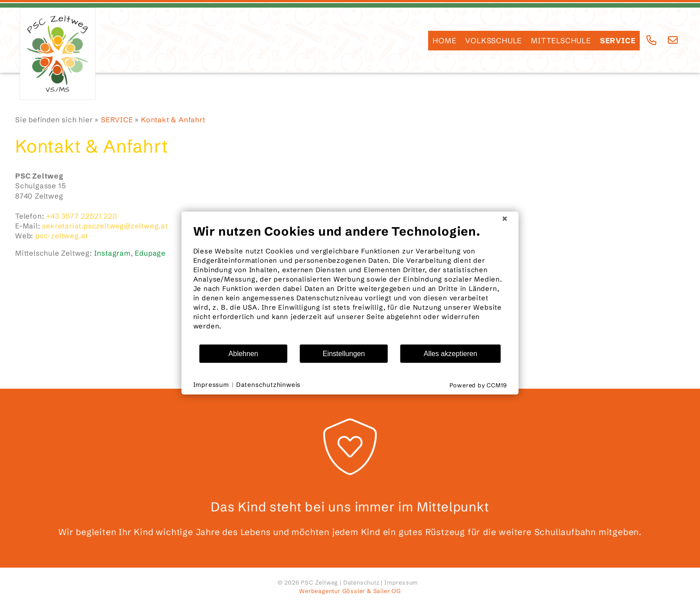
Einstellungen (344, 354)
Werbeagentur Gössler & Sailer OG (350, 591)
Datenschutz (361, 582)
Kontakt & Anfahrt (173, 120)
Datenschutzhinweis (268, 385)
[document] (350, 284)
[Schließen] (505, 219)
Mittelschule (561, 41)
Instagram (112, 253)
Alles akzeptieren (450, 354)
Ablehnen (244, 354)
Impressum (401, 582)
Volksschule (494, 41)
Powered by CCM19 (478, 385)
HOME (444, 41)
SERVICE (618, 41)
